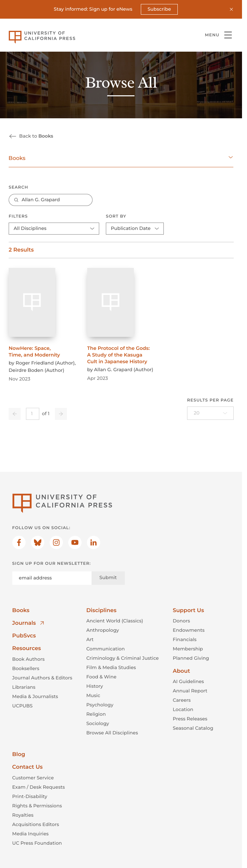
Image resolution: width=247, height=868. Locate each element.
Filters (18, 216)
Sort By (116, 216)
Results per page (210, 400)
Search (18, 188)
